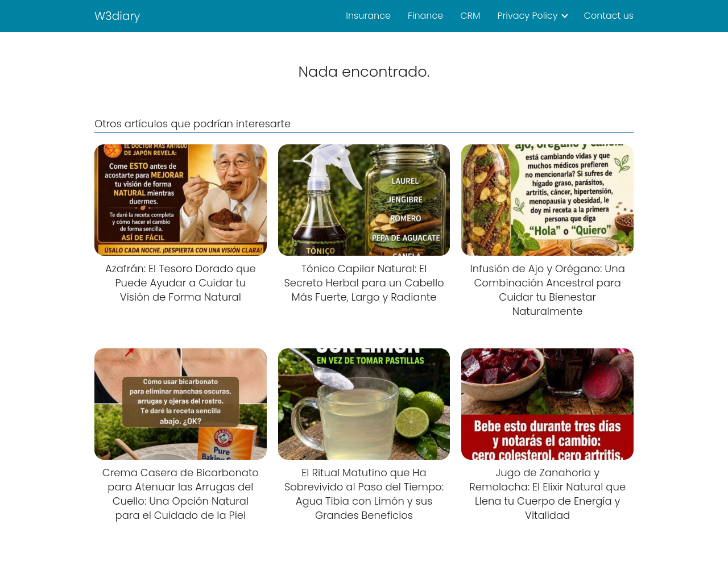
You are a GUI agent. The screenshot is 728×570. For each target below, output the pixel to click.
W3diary (117, 16)
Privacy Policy (527, 16)
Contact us (609, 16)
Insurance (368, 16)
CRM (470, 16)
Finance (425, 16)
